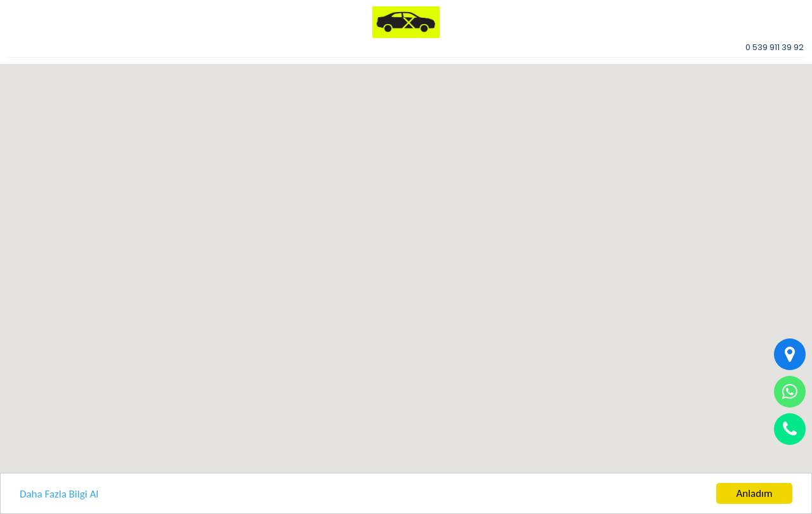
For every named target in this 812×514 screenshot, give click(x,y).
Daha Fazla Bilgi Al (59, 494)
